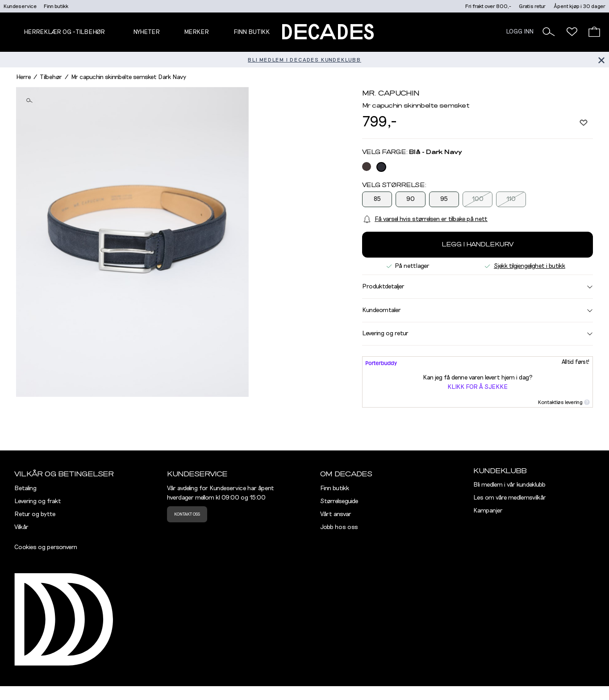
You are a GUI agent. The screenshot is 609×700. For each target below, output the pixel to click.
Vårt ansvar (336, 514)
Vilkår (21, 527)
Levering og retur (478, 333)
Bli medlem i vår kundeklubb (509, 485)
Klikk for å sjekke (478, 387)
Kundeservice (20, 6)
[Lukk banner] (601, 60)
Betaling (25, 488)
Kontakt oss (187, 514)
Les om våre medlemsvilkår (510, 498)
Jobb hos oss (339, 527)
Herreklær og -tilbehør (64, 32)
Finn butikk (56, 6)
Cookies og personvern (46, 547)
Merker (196, 32)
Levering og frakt (38, 501)
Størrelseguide (339, 501)
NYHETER (146, 32)
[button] (549, 32)
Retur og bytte (35, 514)
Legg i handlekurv (478, 245)
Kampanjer (488, 511)
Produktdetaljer (478, 287)
